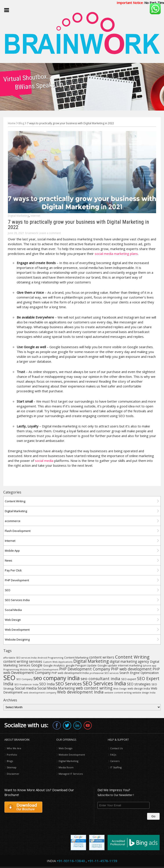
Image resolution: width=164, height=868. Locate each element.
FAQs (113, 755)
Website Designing (17, 639)
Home (12, 123)
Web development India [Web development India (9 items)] (80, 692)
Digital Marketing (18, 216)
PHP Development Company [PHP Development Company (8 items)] (85, 669)
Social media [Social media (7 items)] (26, 688)
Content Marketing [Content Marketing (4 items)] (76, 658)
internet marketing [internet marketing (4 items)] (130, 665)
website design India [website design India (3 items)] (144, 693)
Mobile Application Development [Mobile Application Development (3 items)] (39, 670)
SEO (8, 590)
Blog (21, 123)
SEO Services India (17, 600)
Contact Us (116, 748)
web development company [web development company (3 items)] (40, 693)
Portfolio (12, 755)
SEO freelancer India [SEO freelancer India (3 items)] (26, 684)
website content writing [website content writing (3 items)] (118, 693)
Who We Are (14, 748)
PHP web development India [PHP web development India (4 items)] (70, 673)
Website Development (72, 755)
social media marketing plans (116, 254)
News (9, 560)
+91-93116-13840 (71, 861)
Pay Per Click (13, 570)
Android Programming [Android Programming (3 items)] (50, 658)
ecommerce (13, 521)
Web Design (13, 620)
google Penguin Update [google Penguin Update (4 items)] (81, 665)
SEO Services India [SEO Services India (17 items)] (104, 683)
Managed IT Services (71, 774)
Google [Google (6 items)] (37, 665)
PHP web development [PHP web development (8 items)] (131, 669)
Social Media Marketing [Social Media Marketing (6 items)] (56, 688)
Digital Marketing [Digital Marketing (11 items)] (91, 661)
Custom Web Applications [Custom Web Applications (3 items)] (58, 662)
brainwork (32, 233)
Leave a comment (50, 233)
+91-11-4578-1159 (102, 861)
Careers (115, 761)
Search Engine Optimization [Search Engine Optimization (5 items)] (139, 673)
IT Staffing (116, 767)
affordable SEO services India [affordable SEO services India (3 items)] (20, 658)
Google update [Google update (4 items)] (107, 665)
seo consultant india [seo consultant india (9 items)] (100, 678)
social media (44, 461)
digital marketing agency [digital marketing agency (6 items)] (129, 661)
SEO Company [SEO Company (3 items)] (24, 679)
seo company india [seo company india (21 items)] (57, 678)
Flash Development (18, 531)
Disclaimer (13, 774)
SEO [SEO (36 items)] (9, 678)
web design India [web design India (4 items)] (139, 689)
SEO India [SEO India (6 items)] (47, 684)
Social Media (13, 610)
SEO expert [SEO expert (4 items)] (129, 679)
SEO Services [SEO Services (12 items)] (69, 684)
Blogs (10, 761)
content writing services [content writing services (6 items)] (23, 661)
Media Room (66, 767)
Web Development (17, 630)
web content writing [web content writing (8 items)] (94, 688)
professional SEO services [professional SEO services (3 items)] (104, 673)
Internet (35, 216)
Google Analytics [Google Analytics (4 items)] (54, 665)
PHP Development (17, 580)
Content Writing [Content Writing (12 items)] (132, 657)
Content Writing (15, 501)
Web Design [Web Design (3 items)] (120, 689)
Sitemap (12, 767)
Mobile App (12, 551)
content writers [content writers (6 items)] (102, 657)
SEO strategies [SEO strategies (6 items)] (139, 684)
